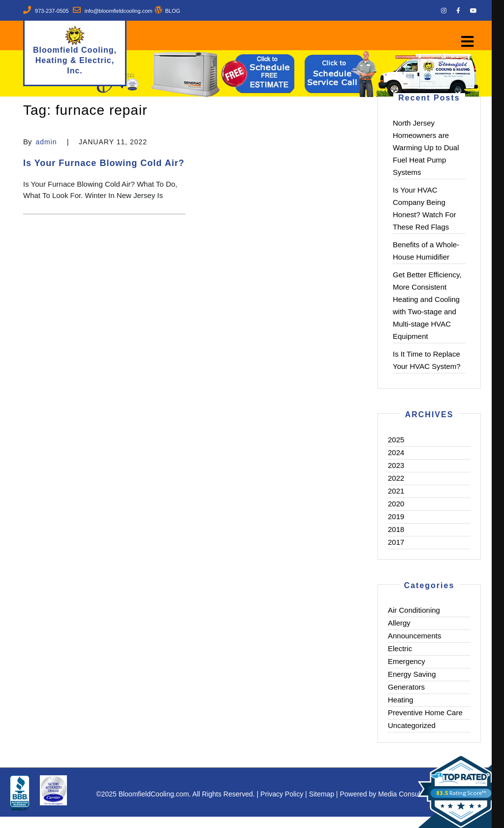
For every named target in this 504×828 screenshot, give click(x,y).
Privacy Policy (282, 794)
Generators (406, 687)
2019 (396, 516)
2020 (396, 504)
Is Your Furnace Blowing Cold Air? (104, 163)
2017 (396, 542)
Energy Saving (412, 674)
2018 (396, 529)
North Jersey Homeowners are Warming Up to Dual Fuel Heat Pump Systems (426, 148)
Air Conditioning (414, 610)
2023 (396, 465)
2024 (396, 452)
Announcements (414, 636)
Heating (401, 700)
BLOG (173, 11)
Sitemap (322, 794)
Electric (400, 648)
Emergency (407, 661)
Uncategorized (412, 725)
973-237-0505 (52, 11)
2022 (396, 478)
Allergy (399, 623)
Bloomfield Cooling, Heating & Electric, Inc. (75, 60)
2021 (396, 491)
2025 (396, 440)
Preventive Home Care (425, 712)
